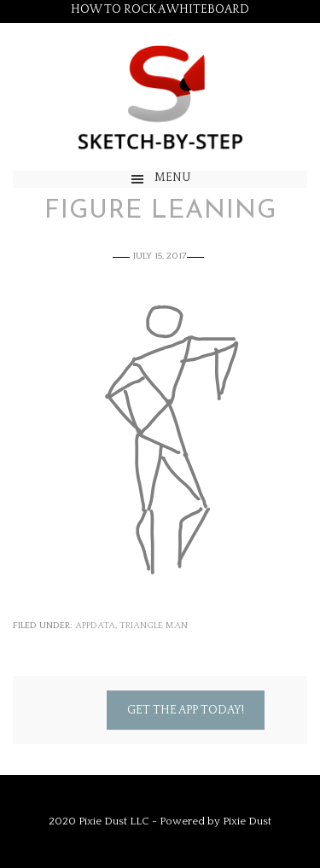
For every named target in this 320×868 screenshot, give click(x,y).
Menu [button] (173, 178)
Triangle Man (154, 626)
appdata (95, 626)
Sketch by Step (160, 97)
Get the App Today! (186, 710)
